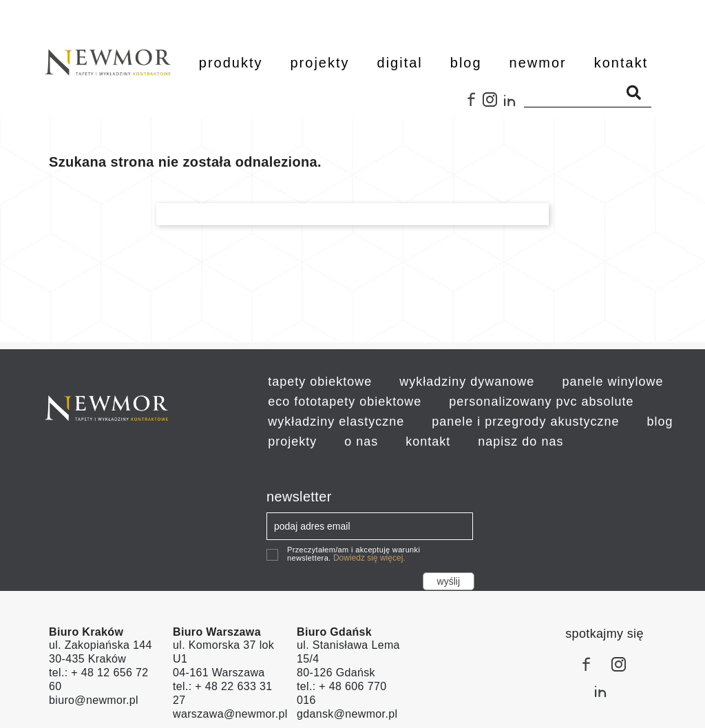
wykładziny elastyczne (336, 422)
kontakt (428, 441)
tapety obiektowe (320, 382)
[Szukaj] (588, 93)
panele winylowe (612, 382)
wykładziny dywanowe (467, 382)
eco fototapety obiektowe (345, 402)
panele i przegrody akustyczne (525, 422)
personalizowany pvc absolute (541, 402)
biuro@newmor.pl (94, 700)
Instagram (493, 105)
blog (660, 422)
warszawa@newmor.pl (230, 714)
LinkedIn (514, 105)
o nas (361, 441)
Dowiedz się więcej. (369, 558)
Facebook (472, 105)
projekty (292, 441)
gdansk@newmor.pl (347, 714)
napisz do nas (520, 441)
